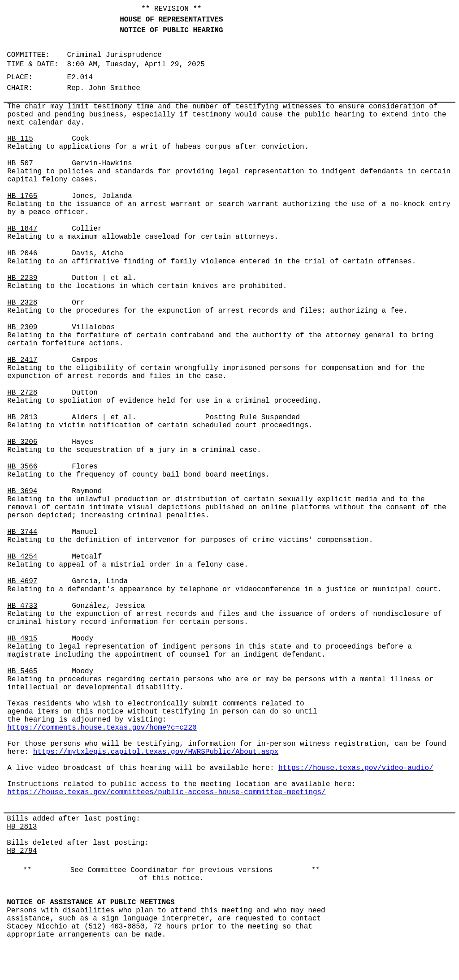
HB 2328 (22, 303)
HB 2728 (22, 393)
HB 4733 (22, 606)
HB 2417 (22, 360)
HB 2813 (22, 417)
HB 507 (20, 163)
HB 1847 (22, 229)
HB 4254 (22, 557)
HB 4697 (22, 581)
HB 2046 (22, 254)
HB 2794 (22, 851)
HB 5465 (22, 671)
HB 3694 (22, 491)
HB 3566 (22, 467)
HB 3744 (22, 532)
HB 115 (20, 139)
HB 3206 (22, 442)
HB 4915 (22, 639)
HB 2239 (22, 278)
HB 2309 (22, 327)
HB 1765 (22, 196)
